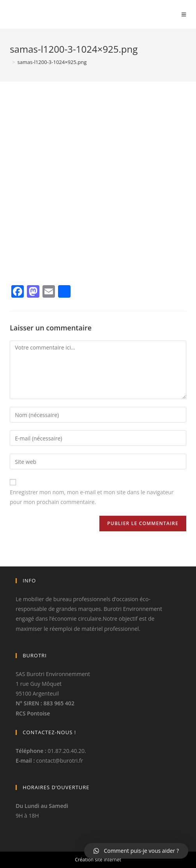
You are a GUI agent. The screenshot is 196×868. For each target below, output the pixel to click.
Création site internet (98, 860)
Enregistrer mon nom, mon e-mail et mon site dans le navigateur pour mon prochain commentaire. (92, 497)
